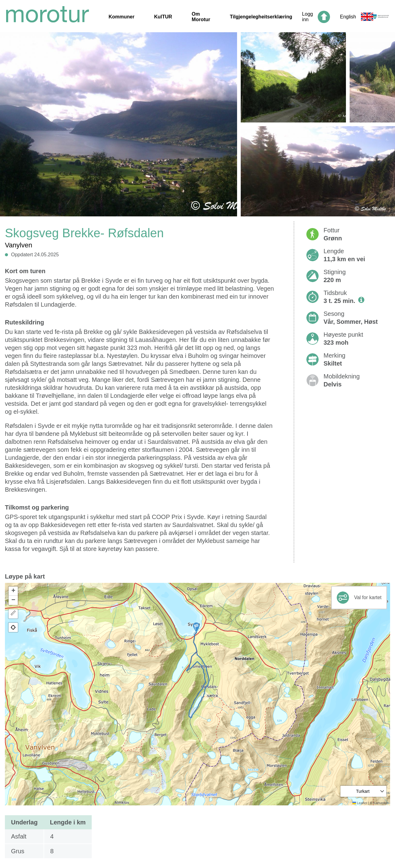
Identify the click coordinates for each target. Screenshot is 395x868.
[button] (196, 627)
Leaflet (360, 803)
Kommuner (121, 17)
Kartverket (381, 803)
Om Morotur (201, 17)
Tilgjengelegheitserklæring (261, 17)
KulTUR (163, 17)
